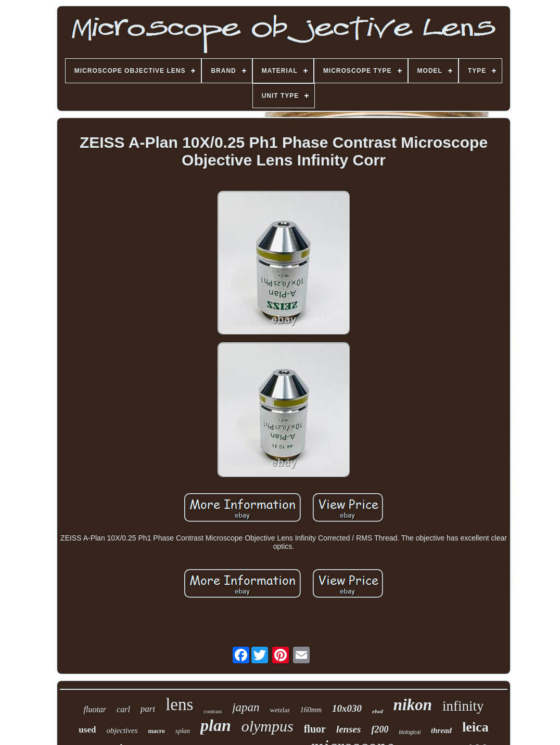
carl (123, 709)
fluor (315, 729)
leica (475, 727)
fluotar (95, 709)
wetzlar (280, 710)
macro (156, 731)
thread (441, 730)
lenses (349, 729)
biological (410, 732)
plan (216, 725)
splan (183, 731)
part (148, 709)
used (87, 730)
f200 (380, 729)
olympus (268, 726)
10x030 (347, 708)
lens (179, 704)
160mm (311, 710)
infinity (463, 706)
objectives (122, 730)
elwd (378, 711)
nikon (413, 705)
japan (246, 707)
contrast (213, 711)
